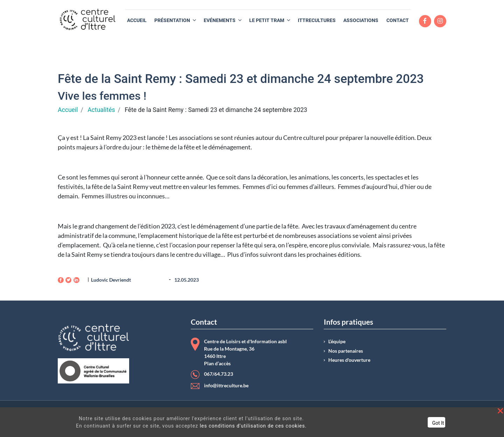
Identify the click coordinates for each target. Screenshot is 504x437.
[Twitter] (68, 280)
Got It (438, 423)
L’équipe (337, 341)
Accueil (68, 110)
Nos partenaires (346, 351)
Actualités (101, 110)
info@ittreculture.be (226, 386)
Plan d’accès (217, 364)
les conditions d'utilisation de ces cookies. (253, 426)
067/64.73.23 (219, 374)
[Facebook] (61, 280)
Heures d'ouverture (349, 360)
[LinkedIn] (76, 280)
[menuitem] (137, 20)
